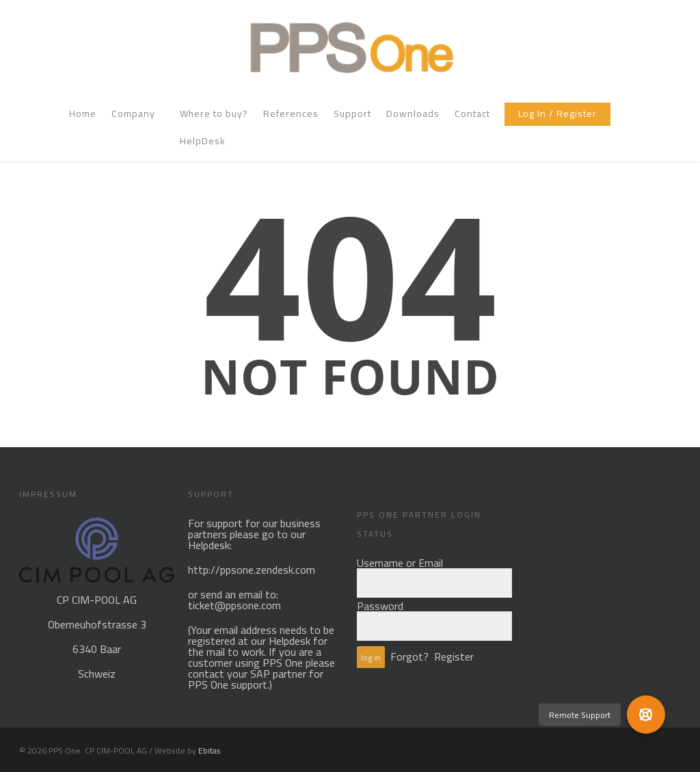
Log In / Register (557, 115)
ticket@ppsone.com (234, 605)
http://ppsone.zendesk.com (252, 570)
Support (352, 115)
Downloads (413, 115)
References (291, 115)
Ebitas (210, 750)
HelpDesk (203, 142)
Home (83, 115)
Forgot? (409, 656)
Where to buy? (214, 115)
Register (454, 656)
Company (139, 115)
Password (380, 606)
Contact (472, 115)
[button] (646, 715)
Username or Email (400, 563)
